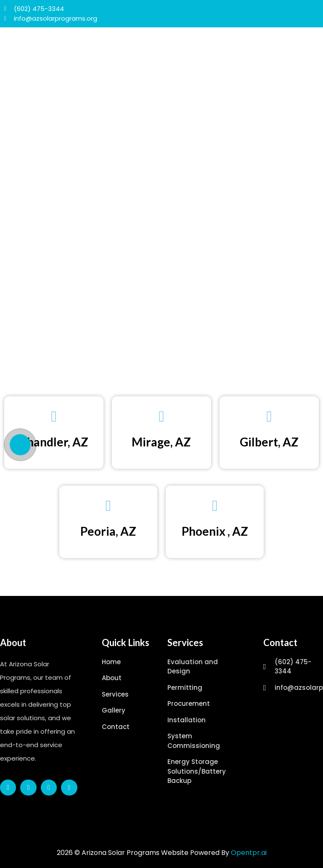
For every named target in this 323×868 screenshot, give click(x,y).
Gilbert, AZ (269, 442)
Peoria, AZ (108, 531)
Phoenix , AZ (215, 531)
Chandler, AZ (54, 442)
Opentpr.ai (249, 853)
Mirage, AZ (161, 442)
